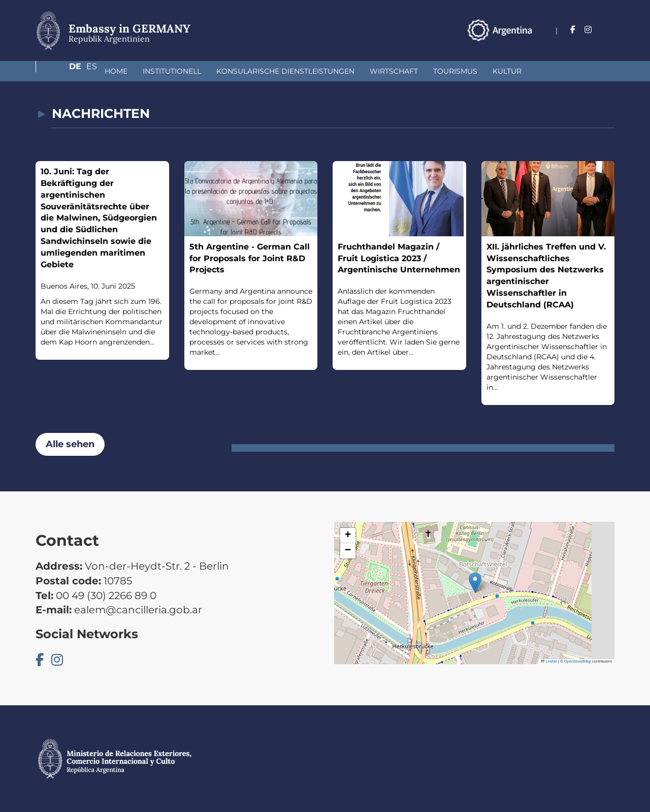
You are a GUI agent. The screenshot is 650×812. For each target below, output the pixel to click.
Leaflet (549, 661)
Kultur (453, 71)
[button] (475, 583)
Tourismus (401, 71)
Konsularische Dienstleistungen (232, 71)
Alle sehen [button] (70, 444)
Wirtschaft (340, 71)
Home (62, 71)
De (589, 30)
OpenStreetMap (578, 661)
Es (609, 30)
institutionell (118, 71)
